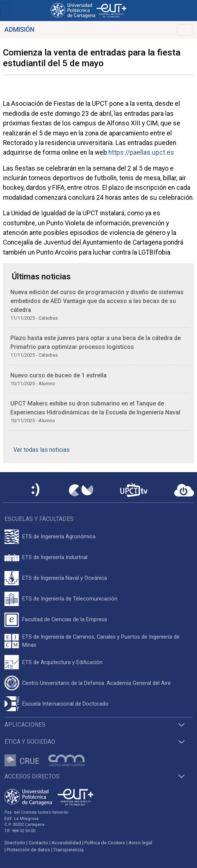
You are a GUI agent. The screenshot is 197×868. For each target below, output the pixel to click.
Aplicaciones (25, 725)
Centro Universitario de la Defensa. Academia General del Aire (96, 683)
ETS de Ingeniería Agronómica (59, 537)
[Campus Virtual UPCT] (81, 490)
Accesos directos (32, 776)
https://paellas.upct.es (141, 152)
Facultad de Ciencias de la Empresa (65, 620)
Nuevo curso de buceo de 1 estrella (59, 375)
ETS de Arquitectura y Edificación (62, 662)
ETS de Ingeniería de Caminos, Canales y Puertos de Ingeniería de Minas (101, 641)
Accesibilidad (66, 843)
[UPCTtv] (134, 490)
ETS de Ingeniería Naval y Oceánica (65, 578)
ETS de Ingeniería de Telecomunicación (70, 599)
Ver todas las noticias (41, 450)
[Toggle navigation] (5, 11)
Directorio (15, 843)
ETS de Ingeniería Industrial (55, 557)
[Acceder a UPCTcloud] (184, 490)
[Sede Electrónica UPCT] (36, 490)
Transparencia (69, 850)
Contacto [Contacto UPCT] (38, 843)
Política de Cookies (105, 843)
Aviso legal (140, 843)
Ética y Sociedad (30, 742)
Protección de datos (28, 850)
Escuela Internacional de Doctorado (65, 704)
